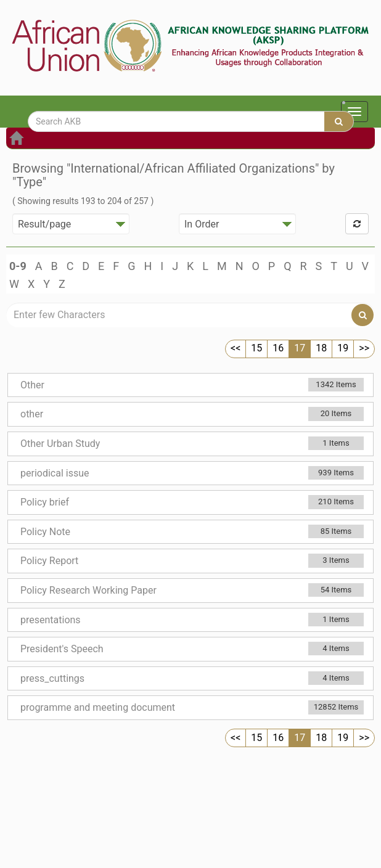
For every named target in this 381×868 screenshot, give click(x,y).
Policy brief (45, 502)
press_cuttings (52, 678)
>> (364, 348)
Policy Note (45, 532)
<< (236, 348)
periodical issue (55, 473)
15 (256, 348)
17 (300, 348)
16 (278, 348)
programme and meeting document (98, 707)
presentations (51, 620)
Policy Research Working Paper (88, 590)
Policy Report (49, 561)
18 (321, 348)
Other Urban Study (60, 444)
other (32, 414)
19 (343, 348)
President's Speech (62, 649)
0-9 (18, 266)
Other (32, 385)
